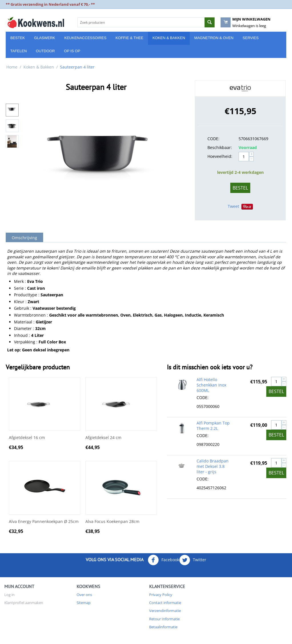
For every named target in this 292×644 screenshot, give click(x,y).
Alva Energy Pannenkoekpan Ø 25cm (44, 522)
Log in (9, 595)
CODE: (213, 139)
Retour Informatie (164, 619)
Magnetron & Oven (214, 38)
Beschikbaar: (220, 147)
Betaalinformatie (163, 627)
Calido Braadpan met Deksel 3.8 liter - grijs (213, 466)
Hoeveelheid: (220, 156)
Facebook (163, 560)
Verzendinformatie (165, 611)
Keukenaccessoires (85, 38)
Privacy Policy (161, 595)
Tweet (233, 206)
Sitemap (84, 603)
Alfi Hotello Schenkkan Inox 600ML (211, 385)
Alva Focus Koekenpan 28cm (112, 522)
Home (12, 67)
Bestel (240, 188)
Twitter (193, 560)
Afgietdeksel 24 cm (103, 438)
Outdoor (45, 51)
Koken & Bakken (169, 38)
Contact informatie (165, 603)
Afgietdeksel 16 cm (27, 438)
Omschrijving (24, 238)
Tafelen (19, 51)
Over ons (84, 595)
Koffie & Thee (129, 38)
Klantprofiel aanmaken (24, 603)
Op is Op (72, 51)
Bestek (18, 38)
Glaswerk (45, 38)
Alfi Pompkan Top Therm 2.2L (213, 426)
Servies (251, 38)
